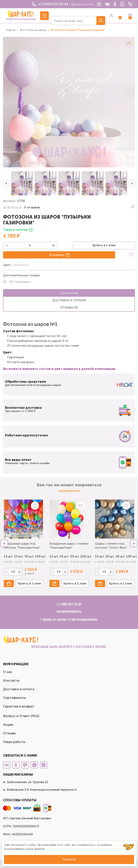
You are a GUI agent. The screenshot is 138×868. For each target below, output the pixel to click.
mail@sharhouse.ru (69, 612)
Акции (8, 725)
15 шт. (8, 556)
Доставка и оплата (19, 689)
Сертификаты (14, 698)
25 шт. (18, 556)
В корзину (57, 255)
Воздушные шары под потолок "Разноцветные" (22, 546)
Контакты (11, 680)
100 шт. (39, 556)
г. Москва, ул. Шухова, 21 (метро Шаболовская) (69, 620)
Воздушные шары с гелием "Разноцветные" (69, 546)
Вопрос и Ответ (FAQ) (21, 716)
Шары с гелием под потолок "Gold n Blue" (111, 546)
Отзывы (9, 733)
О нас (8, 672)
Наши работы (14, 742)
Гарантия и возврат (19, 706)
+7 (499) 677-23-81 (69, 605)
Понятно (69, 859)
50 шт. (29, 556)
